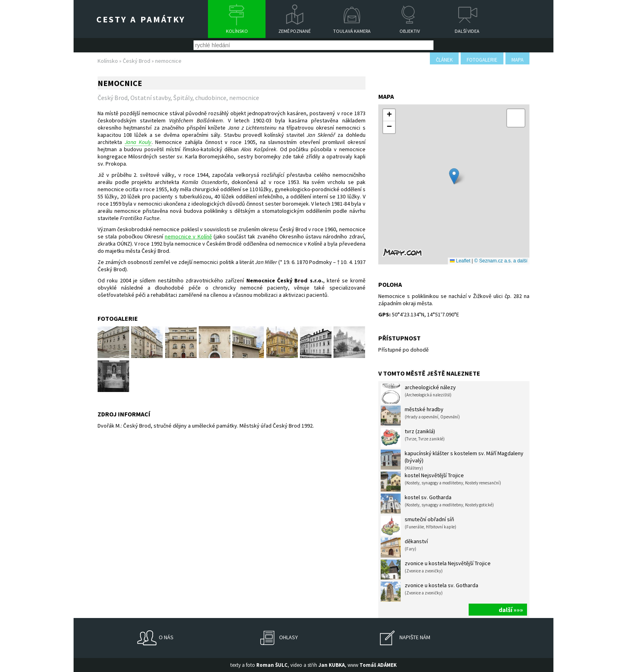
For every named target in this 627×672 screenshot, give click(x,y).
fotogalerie (482, 60)
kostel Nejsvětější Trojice (441, 482)
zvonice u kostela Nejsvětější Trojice (436, 570)
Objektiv (410, 31)
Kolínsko (237, 31)
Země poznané (295, 31)
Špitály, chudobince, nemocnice (216, 98)
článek (444, 60)
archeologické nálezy (418, 394)
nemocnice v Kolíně (188, 236)
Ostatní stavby (150, 98)
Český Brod (137, 61)
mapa (517, 60)
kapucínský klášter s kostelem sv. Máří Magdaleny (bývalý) (452, 460)
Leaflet (460, 261)
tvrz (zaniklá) (413, 438)
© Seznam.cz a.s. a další (501, 261)
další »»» (511, 610)
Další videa (467, 31)
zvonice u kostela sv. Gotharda (429, 592)
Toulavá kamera (352, 31)
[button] (454, 176)
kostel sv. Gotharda (437, 504)
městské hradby (420, 416)
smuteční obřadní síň (418, 526)
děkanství (404, 548)
